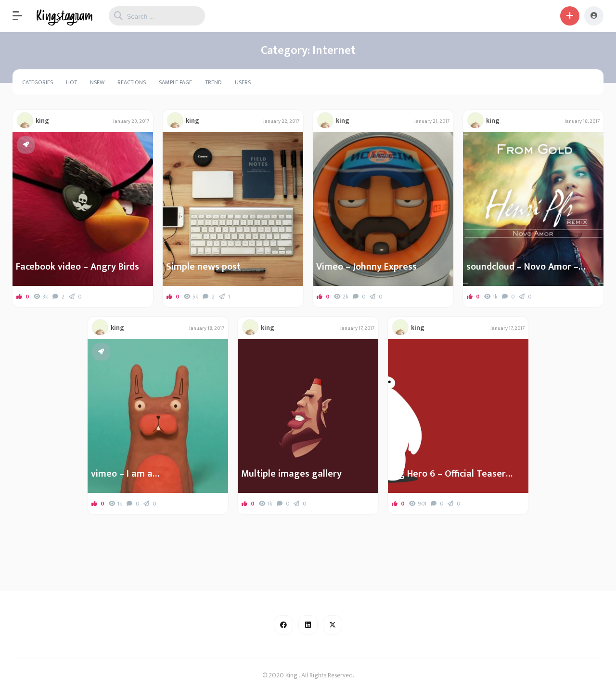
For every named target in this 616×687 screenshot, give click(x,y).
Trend (213, 82)
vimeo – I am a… (125, 474)
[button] (22, 16)
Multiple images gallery (291, 474)
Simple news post (203, 267)
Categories (38, 82)
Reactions (132, 82)
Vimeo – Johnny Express (366, 267)
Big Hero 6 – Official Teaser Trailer (449, 474)
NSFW (97, 82)
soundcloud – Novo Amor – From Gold (522, 267)
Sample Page (175, 82)
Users (243, 82)
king (42, 121)
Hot (71, 82)
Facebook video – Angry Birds (77, 267)
